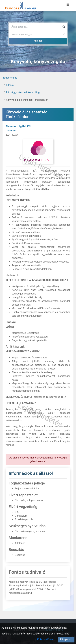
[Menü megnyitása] (68, 5)
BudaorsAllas (10, 78)
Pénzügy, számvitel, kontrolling (23, 92)
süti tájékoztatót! (60, 634)
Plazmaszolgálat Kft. (19, 126)
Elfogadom (66, 639)
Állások (10, 85)
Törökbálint (11, 131)
